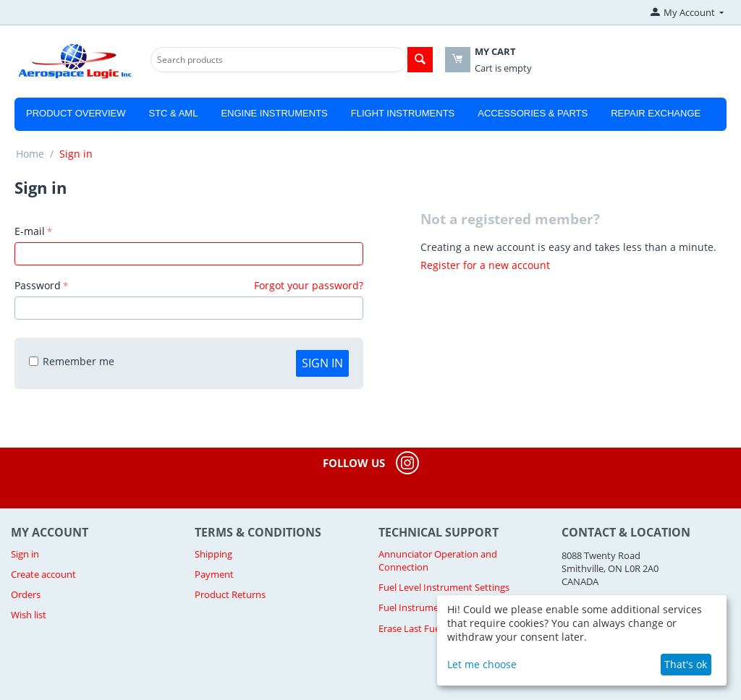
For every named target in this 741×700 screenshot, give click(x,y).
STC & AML (173, 113)
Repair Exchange (656, 113)
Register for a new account (485, 265)
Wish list (29, 615)
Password (38, 285)
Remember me (72, 361)
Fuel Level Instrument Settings (444, 587)
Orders (26, 594)
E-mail (30, 231)
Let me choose (482, 664)
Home (30, 154)
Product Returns (230, 594)
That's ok (686, 664)
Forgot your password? (309, 285)
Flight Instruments (403, 113)
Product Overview (76, 113)
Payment (214, 574)
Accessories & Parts (533, 113)
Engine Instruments (274, 113)
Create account (43, 574)
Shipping (213, 554)
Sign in (322, 363)
